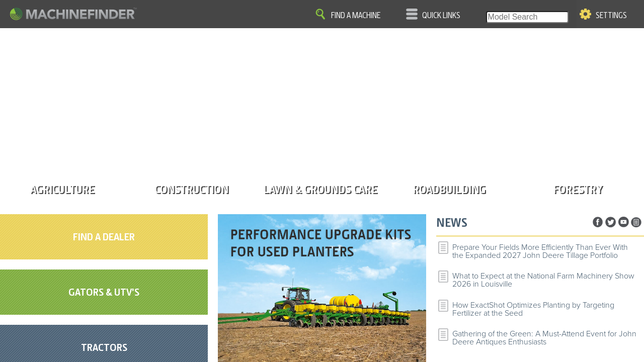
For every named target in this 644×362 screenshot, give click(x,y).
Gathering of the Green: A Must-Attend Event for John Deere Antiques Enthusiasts (544, 338)
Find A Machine (356, 16)
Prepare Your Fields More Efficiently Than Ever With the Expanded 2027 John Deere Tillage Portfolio (540, 251)
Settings (611, 16)
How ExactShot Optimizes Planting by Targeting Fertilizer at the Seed (533, 309)
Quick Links (441, 16)
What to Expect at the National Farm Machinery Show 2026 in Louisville (543, 280)
